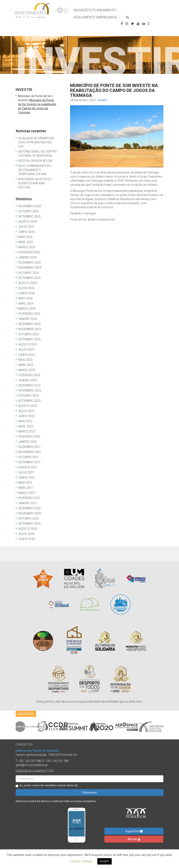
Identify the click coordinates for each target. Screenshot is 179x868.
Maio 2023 (25, 360)
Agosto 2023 (28, 344)
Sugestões (134, 831)
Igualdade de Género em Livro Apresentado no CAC (36, 142)
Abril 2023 (26, 365)
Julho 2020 (26, 534)
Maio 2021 (25, 483)
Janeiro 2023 (28, 380)
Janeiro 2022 (28, 442)
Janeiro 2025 (28, 257)
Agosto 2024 (28, 283)
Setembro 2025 (29, 216)
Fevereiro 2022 (29, 437)
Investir (102, 100)
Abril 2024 (26, 303)
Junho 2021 (27, 478)
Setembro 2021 (29, 462)
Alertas (134, 839)
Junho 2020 (27, 539)
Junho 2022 (27, 416)
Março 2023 (27, 370)
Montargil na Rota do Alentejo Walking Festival (35, 183)
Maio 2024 (25, 298)
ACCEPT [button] (104, 861)
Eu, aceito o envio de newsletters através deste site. (47, 786)
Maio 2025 (25, 237)
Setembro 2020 (29, 524)
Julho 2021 (26, 472)
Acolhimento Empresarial (96, 17)
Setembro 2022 (29, 401)
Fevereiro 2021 (29, 498)
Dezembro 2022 (29, 385)
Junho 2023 (27, 355)
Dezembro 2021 (29, 447)
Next (166, 727)
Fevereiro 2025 (29, 252)
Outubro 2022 (29, 396)
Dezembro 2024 (29, 263)
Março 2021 (27, 493)
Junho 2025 (27, 232)
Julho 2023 (26, 350)
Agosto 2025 (28, 222)
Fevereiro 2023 (29, 375)
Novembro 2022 (30, 390)
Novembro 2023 (30, 329)
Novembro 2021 (30, 452)
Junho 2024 (27, 293)
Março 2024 (27, 309)
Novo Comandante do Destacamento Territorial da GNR (35, 170)
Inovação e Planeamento (95, 10)
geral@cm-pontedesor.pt (32, 765)
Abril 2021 (26, 488)
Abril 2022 (26, 426)
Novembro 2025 (30, 206)
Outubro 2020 (29, 518)
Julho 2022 (26, 411)
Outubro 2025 (29, 211)
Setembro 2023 (29, 339)
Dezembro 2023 (29, 324)
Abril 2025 (26, 242)
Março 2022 (27, 431)
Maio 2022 (25, 421)
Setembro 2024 (29, 278)
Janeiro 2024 (28, 319)
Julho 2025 (26, 227)
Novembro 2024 (30, 268)
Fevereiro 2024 (29, 314)
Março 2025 (27, 247)
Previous (13, 727)
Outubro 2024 (29, 273)
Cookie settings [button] (81, 861)
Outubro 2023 (29, 334)
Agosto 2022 (28, 406)
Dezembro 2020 (29, 508)
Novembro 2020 (30, 513)
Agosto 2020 (28, 529)
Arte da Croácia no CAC (36, 161)
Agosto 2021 (28, 467)
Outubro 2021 (29, 457)
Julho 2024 (26, 288)
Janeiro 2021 (28, 503)
